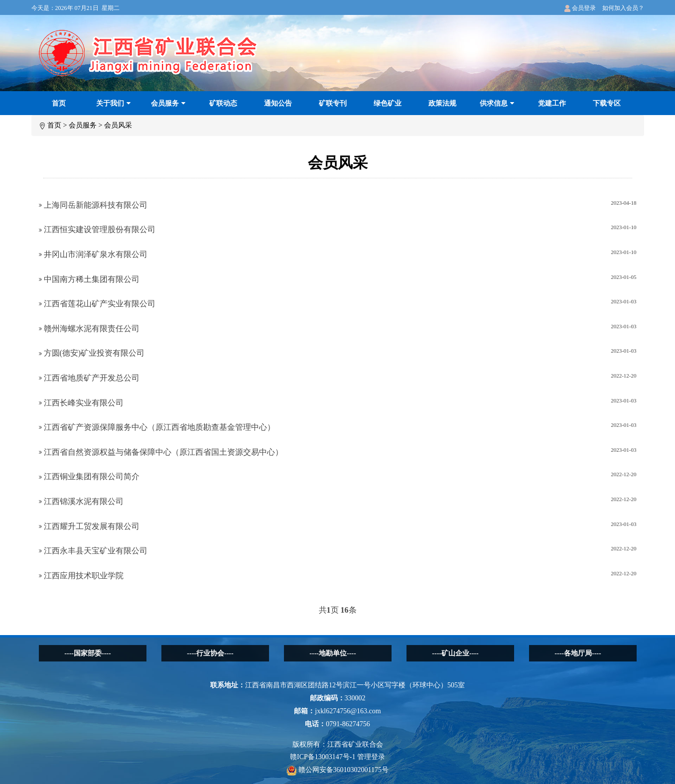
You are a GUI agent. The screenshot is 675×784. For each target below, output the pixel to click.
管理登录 (371, 757)
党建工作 (552, 103)
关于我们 (113, 103)
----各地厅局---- (578, 653)
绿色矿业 (388, 103)
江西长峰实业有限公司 (81, 403)
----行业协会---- (210, 653)
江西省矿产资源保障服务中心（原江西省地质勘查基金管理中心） (157, 427)
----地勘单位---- (333, 653)
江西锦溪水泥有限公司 (81, 501)
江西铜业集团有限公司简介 (89, 476)
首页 (59, 103)
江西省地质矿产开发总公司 (89, 378)
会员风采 (118, 125)
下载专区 (607, 103)
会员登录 (580, 8)
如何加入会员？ (623, 8)
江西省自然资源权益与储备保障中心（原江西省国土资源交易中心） (161, 452)
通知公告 (278, 103)
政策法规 (442, 103)
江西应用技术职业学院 (81, 576)
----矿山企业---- (455, 653)
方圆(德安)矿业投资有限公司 (92, 353)
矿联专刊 (333, 103)
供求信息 (497, 103)
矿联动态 (223, 103)
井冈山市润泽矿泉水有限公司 (93, 254)
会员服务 (168, 103)
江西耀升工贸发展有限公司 (89, 526)
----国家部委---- (87, 653)
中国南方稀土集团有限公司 (89, 279)
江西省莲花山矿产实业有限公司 (97, 304)
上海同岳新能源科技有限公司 (93, 205)
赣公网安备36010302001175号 (337, 770)
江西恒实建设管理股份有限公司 (97, 229)
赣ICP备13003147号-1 (323, 757)
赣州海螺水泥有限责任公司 (89, 328)
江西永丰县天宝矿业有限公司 (93, 551)
